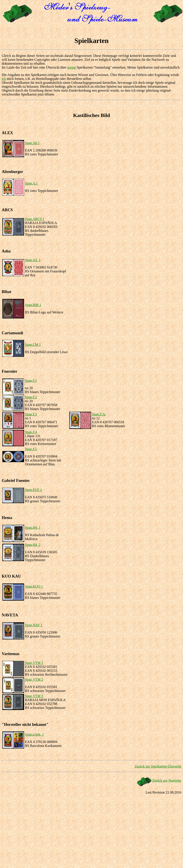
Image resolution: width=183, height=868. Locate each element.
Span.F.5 (31, 449)
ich (4, 79)
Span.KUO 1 (34, 586)
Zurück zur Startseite (167, 780)
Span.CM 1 (33, 345)
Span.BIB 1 (33, 305)
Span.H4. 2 (33, 545)
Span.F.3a (99, 414)
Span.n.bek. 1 (34, 734)
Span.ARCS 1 (35, 219)
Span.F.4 (31, 432)
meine (72, 67)
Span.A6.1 (32, 143)
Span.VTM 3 (34, 696)
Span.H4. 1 (33, 528)
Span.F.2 (31, 397)
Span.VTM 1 (34, 663)
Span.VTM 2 (34, 679)
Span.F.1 (31, 381)
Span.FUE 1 (33, 490)
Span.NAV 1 (34, 625)
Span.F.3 (31, 414)
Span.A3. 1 (33, 260)
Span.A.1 (31, 183)
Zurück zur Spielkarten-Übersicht (158, 766)
